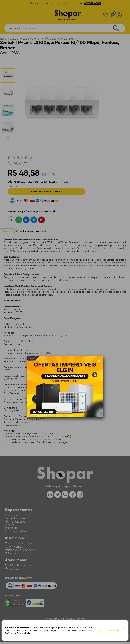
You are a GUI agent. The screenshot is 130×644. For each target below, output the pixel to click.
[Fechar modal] (99, 361)
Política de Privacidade (18, 633)
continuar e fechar (110, 631)
